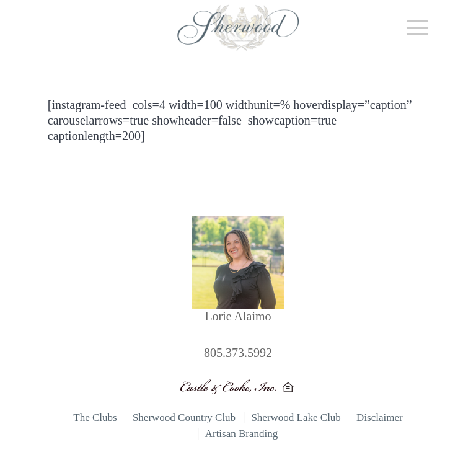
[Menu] (411, 28)
